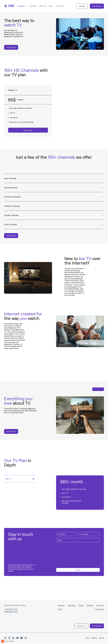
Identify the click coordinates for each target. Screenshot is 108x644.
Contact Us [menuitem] (99, 610)
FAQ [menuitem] (88, 638)
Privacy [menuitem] (94, 638)
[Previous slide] (95, 390)
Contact (82, 6)
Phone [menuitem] (81, 606)
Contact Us (60, 6)
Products (22, 6)
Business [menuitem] (90, 606)
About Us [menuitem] (100, 606)
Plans (51, 6)
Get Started (97, 6)
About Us (43, 6)
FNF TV (20, 479)
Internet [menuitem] (61, 606)
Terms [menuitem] (101, 638)
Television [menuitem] (71, 606)
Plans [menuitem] (60, 610)
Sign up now (28, 130)
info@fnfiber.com (11, 612)
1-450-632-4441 (11, 610)
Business (33, 6)
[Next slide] (101, 390)
